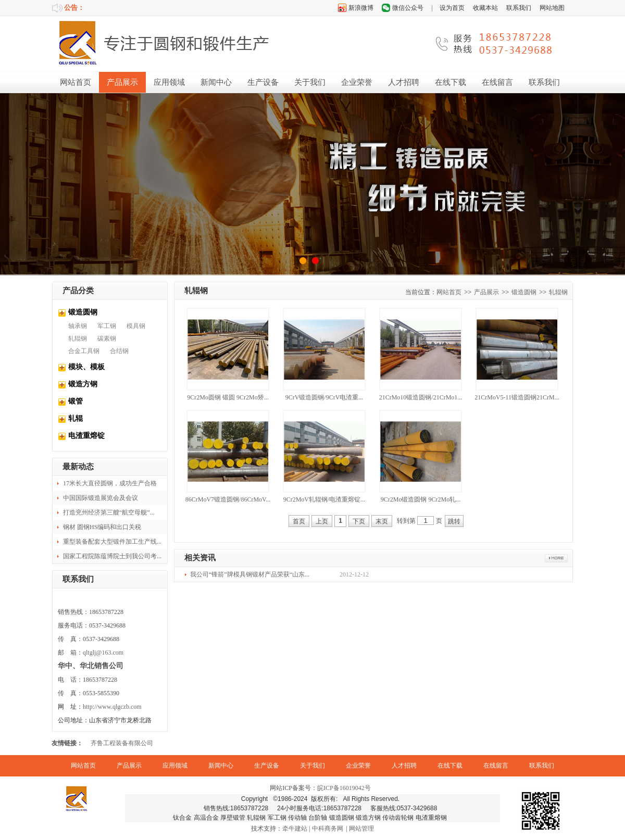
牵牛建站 (295, 829)
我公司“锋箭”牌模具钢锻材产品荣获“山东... (250, 574)
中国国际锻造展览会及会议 (101, 498)
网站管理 (361, 829)
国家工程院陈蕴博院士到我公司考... (112, 556)
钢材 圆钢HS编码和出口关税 (102, 527)
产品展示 (122, 82)
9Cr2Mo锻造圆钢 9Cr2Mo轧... (421, 499)
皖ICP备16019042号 (344, 788)
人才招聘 (404, 82)
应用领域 (169, 82)
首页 (299, 521)
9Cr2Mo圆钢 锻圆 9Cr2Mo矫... (228, 397)
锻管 (76, 401)
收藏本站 (485, 8)
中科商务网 (328, 829)
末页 (382, 521)
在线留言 (497, 82)
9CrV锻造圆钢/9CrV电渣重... (324, 397)
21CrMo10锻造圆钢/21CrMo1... (421, 397)
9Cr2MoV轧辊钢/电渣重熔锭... (324, 499)
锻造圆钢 (83, 312)
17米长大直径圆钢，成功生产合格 (110, 483)
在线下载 (451, 82)
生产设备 (263, 82)
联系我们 (519, 8)
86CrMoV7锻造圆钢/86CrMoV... (228, 499)
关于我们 (310, 82)
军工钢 (107, 326)
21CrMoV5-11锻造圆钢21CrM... (517, 397)
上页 (322, 521)
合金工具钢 (84, 351)
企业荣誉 (357, 82)
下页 (359, 521)
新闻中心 (216, 82)
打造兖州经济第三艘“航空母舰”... (109, 512)
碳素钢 (107, 338)
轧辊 (76, 418)
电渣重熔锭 (86, 436)
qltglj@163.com (103, 653)
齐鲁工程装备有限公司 (122, 743)
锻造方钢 (83, 384)
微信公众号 (408, 8)
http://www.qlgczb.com (112, 707)
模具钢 (136, 326)
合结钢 (119, 351)
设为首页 (452, 8)
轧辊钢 (78, 338)
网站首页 (76, 82)
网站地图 (552, 8)
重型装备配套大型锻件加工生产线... (112, 542)
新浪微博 (361, 8)
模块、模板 (86, 367)
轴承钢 (78, 326)
